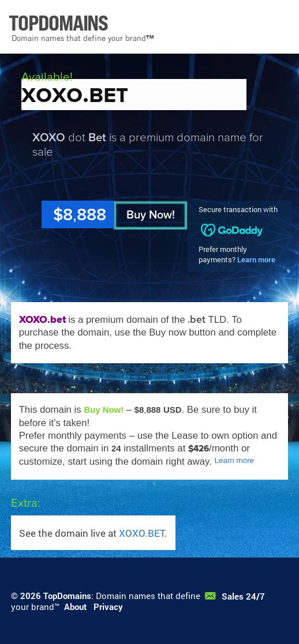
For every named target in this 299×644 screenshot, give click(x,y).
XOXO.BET (142, 533)
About (75, 607)
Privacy (108, 607)
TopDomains (67, 596)
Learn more (256, 259)
